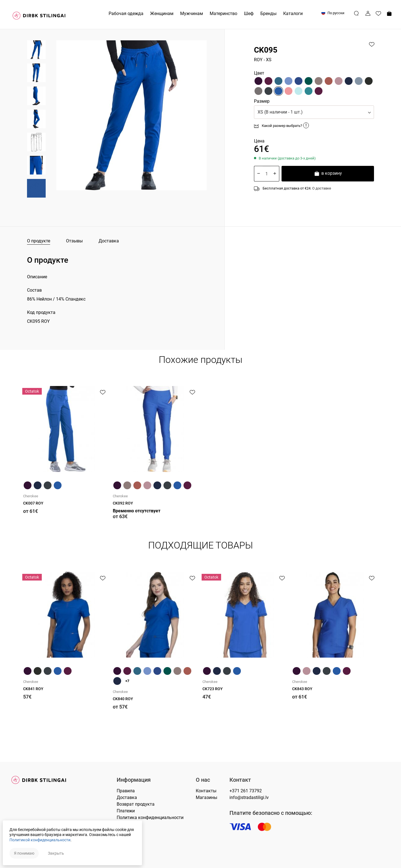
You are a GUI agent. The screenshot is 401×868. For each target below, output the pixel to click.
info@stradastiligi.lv (249, 797)
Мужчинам (192, 13)
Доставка (109, 241)
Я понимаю (24, 853)
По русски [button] (333, 13)
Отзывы (74, 241)
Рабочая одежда (126, 13)
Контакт (240, 780)
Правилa (126, 791)
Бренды (268, 13)
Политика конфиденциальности (150, 817)
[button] (314, 112)
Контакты (206, 791)
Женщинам (162, 13)
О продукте (39, 241)
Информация (134, 780)
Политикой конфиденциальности (40, 840)
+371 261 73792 (246, 791)
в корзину (328, 174)
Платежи (126, 811)
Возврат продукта (136, 804)
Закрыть (56, 853)
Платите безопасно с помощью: (271, 813)
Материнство (223, 13)
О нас (203, 780)
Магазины (206, 797)
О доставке (322, 188)
